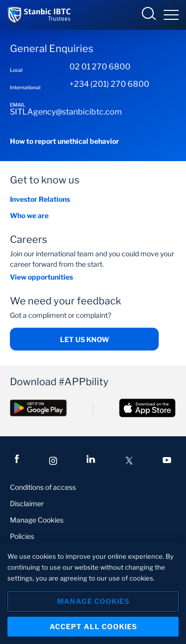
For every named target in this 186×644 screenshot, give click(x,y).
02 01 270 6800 (100, 67)
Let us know (85, 339)
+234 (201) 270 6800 (109, 84)
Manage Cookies (37, 520)
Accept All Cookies (93, 626)
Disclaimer (27, 503)
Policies (22, 536)
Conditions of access (43, 487)
